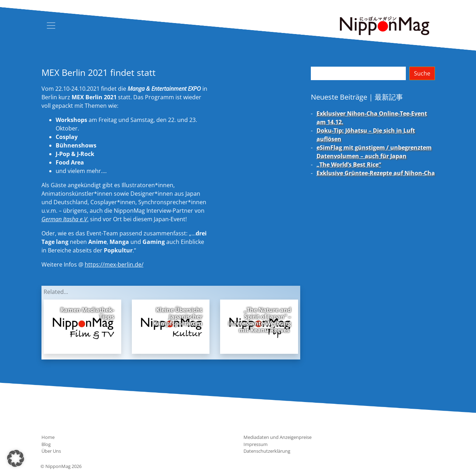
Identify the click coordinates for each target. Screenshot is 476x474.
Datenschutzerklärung (267, 451)
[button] (16, 458)
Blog (46, 444)
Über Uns (51, 451)
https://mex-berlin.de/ (114, 264)
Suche (422, 73)
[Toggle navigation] (51, 26)
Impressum (256, 444)
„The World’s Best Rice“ (349, 164)
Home (48, 437)
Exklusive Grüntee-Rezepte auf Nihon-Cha (376, 173)
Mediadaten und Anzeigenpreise (278, 437)
